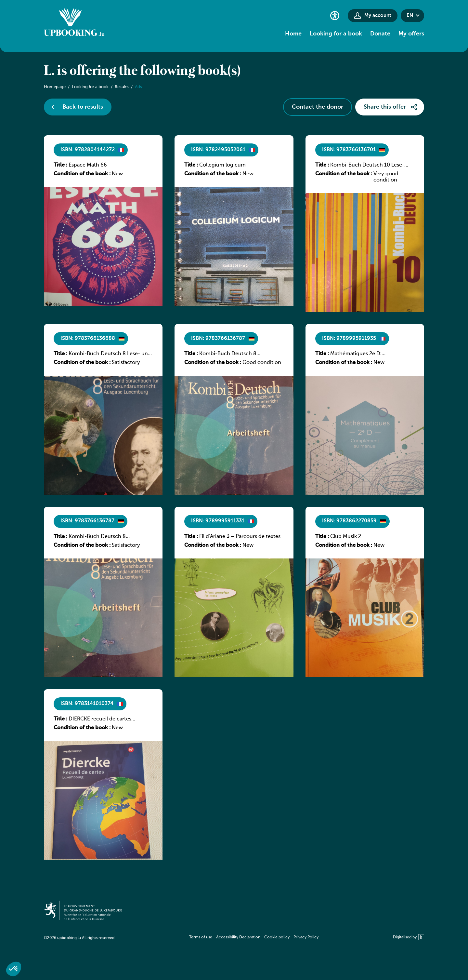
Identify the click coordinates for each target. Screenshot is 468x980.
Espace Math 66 (88, 165)
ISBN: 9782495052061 (218, 150)
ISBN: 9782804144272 (88, 150)
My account (378, 15)
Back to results (83, 107)
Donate (380, 34)
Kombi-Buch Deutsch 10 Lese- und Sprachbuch (367, 166)
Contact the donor (318, 107)
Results (122, 87)
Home (293, 34)
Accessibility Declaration (238, 937)
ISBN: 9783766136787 (218, 339)
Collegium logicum (222, 165)
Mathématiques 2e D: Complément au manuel (360, 354)
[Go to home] (74, 23)
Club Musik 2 (346, 537)
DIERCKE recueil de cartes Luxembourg (100, 719)
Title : (60, 165)
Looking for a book (336, 34)
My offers (411, 34)
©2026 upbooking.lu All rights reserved (79, 938)
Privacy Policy (306, 937)
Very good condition (386, 177)
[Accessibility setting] (335, 15)
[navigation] (254, 937)
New (117, 174)
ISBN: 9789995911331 (218, 521)
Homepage (55, 87)
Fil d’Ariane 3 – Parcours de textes (240, 537)
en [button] (410, 15)
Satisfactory (126, 363)
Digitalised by (409, 937)
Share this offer (385, 107)
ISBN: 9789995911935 (349, 339)
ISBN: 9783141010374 (87, 704)
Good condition (262, 363)
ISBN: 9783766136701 (349, 150)
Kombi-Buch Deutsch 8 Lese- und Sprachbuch (110, 354)
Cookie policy (277, 937)
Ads (138, 87)
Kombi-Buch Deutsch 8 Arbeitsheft (228, 354)
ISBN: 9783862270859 (349, 521)
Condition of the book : (82, 174)
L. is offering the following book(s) (142, 71)
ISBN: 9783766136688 (88, 339)
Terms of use (201, 937)
